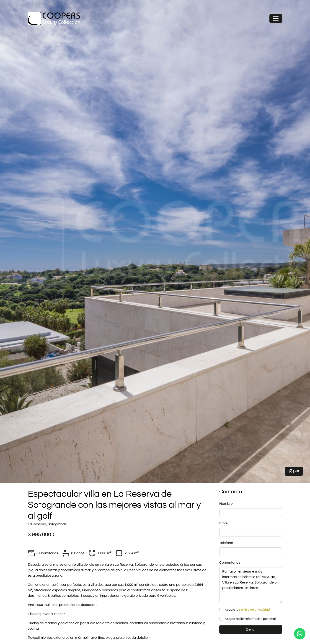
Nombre (226, 504)
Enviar (251, 629)
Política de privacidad (254, 610)
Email (224, 523)
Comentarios (230, 563)
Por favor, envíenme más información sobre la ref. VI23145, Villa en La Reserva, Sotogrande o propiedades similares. (251, 585)
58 (294, 471)
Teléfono (226, 543)
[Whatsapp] (300, 634)
